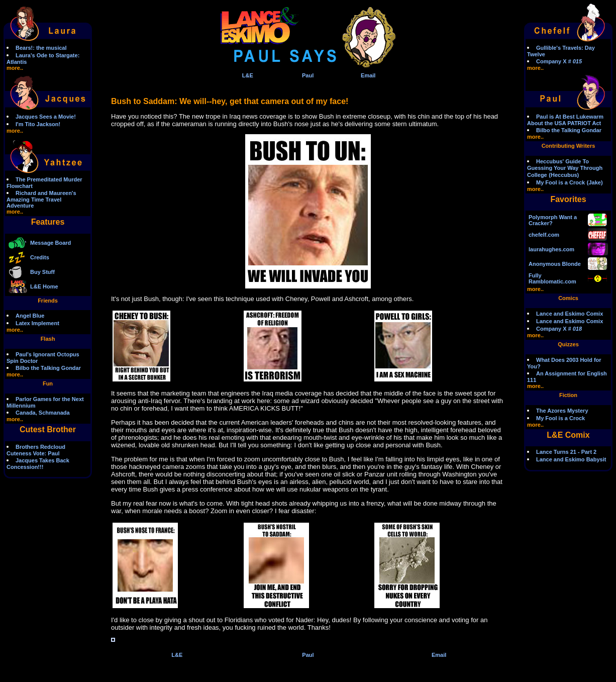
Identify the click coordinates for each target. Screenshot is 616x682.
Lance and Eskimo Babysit (571, 459)
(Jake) (595, 182)
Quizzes (568, 344)
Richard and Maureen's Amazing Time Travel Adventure (41, 199)
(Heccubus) (564, 175)
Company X (559, 61)
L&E (248, 75)
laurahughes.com (551, 249)
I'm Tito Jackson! (38, 124)
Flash (48, 339)
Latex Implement (37, 323)
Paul (308, 75)
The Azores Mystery (562, 411)
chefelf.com (544, 235)
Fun (48, 383)
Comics (568, 298)
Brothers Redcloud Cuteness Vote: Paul (36, 450)
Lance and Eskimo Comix (570, 314)
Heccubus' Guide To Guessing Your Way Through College (565, 168)
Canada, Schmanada (43, 413)
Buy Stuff (42, 272)
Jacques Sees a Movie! (46, 117)
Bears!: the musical (41, 48)
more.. (15, 68)
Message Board (50, 243)
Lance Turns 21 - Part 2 (566, 452)
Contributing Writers (569, 146)
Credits (40, 257)
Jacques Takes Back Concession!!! (38, 464)
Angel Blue (30, 316)
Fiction (568, 395)
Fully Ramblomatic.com (552, 278)
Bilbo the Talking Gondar (48, 368)
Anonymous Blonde (555, 264)
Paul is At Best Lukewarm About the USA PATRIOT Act (565, 120)
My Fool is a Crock (560, 182)
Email (368, 75)
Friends (48, 301)
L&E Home (44, 286)
